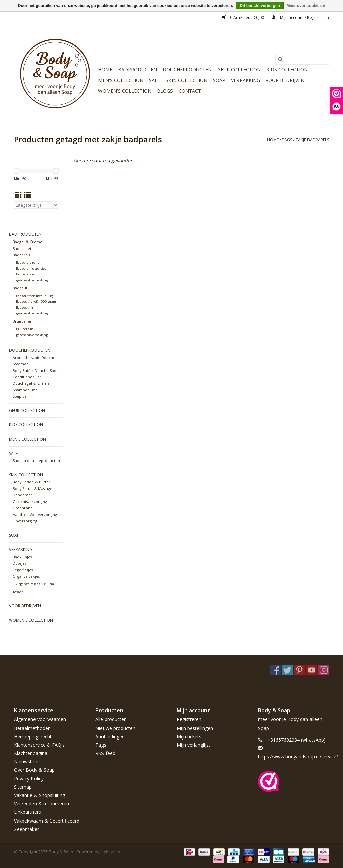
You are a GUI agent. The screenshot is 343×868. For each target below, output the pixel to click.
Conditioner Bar (27, 377)
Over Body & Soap (34, 770)
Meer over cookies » (306, 6)
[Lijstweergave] (27, 195)
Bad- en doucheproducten (36, 460)
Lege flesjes (23, 570)
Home (105, 69)
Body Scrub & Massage (32, 489)
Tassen (18, 592)
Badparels (21, 255)
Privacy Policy (29, 779)
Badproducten (138, 69)
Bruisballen (23, 321)
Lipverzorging (25, 521)
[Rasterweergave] (19, 195)
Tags (287, 140)
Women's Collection (125, 91)
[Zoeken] (302, 59)
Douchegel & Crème (31, 383)
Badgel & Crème (27, 242)
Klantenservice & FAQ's (39, 745)
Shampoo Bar (25, 390)
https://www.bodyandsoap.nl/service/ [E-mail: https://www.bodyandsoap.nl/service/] (298, 756)
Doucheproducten (187, 69)
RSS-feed (105, 753)
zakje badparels (312, 140)
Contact (190, 91)
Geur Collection (239, 69)
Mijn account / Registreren (300, 18)
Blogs (165, 91)
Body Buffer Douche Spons (36, 370)
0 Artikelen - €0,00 (243, 18)
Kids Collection (287, 69)
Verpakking (246, 80)
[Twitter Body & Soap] (287, 670)
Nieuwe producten (115, 728)
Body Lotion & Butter (31, 482)
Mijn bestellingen (195, 728)
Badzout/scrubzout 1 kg (35, 296)
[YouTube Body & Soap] (312, 670)
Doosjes (19, 563)
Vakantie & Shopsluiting (40, 795)
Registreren (189, 719)
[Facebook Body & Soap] (275, 670)
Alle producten (111, 719)
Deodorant (22, 495)
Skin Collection (187, 80)
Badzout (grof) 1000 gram (36, 302)
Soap (219, 80)
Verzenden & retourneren (42, 804)
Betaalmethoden (32, 728)
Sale (155, 80)
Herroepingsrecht (33, 736)
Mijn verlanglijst (193, 745)
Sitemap (23, 787)
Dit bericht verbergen (260, 6)
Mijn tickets (189, 736)
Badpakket (22, 248)
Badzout (20, 288)
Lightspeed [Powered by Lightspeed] (111, 852)
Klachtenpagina (31, 753)
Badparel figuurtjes (31, 268)
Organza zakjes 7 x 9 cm (35, 584)
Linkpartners (27, 812)
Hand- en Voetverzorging (35, 515)
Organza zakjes (26, 576)
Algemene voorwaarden (40, 719)
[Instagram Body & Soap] (324, 670)
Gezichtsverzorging (30, 502)
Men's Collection (121, 80)
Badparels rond (28, 262)
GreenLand (23, 508)
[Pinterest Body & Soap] (299, 670)
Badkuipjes (22, 557)
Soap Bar (21, 396)
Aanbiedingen (110, 736)
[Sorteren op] (36, 205)
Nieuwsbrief (27, 761)
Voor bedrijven (285, 80)
